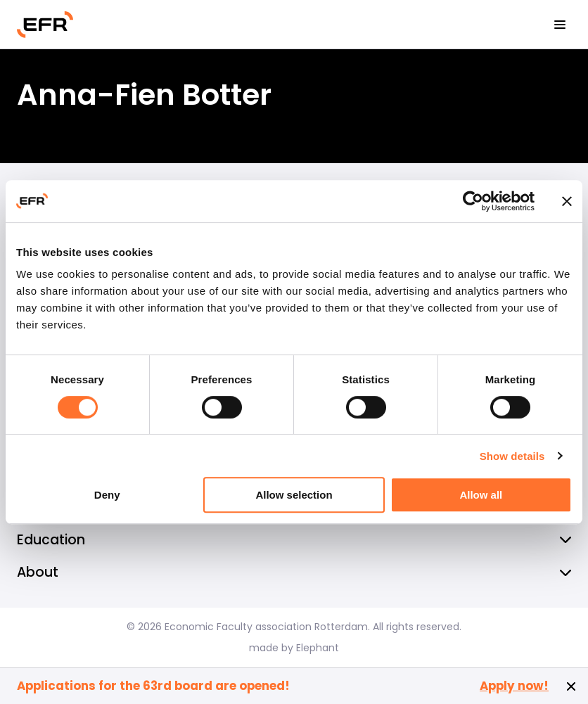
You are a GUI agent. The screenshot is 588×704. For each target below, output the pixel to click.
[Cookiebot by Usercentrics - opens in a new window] (473, 201)
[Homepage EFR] (45, 25)
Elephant (318, 648)
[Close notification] (571, 686)
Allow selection (294, 495)
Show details (512, 456)
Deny (107, 495)
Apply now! (514, 686)
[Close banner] (567, 201)
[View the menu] (560, 25)
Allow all (481, 495)
